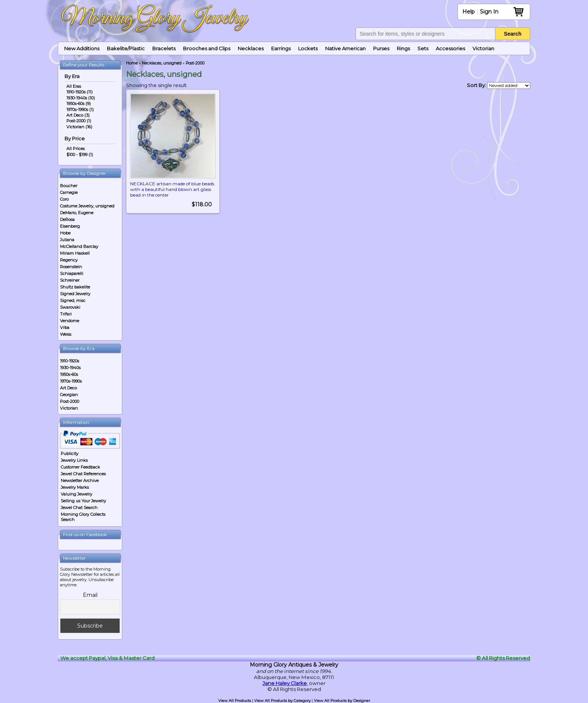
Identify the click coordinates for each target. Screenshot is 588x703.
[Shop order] (509, 86)
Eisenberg (70, 226)
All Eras (74, 86)
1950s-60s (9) (79, 104)
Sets (423, 48)
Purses (381, 48)
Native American (345, 48)
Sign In (489, 12)
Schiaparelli (72, 273)
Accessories (450, 48)
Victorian (483, 48)
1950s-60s (69, 374)
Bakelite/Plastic (126, 48)
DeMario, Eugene (77, 213)
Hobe (65, 233)
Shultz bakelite (75, 287)
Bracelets (164, 48)
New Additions (82, 48)
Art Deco (68, 388)
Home (132, 63)
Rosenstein (71, 267)
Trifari (66, 314)
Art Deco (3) (78, 115)
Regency (69, 260)
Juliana (67, 240)
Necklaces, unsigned (162, 63)
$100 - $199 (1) (80, 155)
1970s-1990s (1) (80, 110)
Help (469, 12)
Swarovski (70, 307)
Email (90, 595)
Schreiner (70, 280)
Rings (403, 48)
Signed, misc (73, 300)
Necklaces (251, 48)
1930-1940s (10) (81, 98)
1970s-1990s (71, 381)
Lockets (308, 48)
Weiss (66, 334)
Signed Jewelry (75, 294)
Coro (64, 199)
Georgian (69, 395)
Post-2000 (70, 401)
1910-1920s (70, 361)
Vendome (70, 321)
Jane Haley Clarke (285, 683)
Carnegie (69, 192)
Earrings (281, 48)
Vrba (65, 327)
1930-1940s (70, 368)
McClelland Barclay (79, 246)
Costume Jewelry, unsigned (87, 206)
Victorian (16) (79, 127)
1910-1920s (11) (79, 92)
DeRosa (67, 219)
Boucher (69, 186)
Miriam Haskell (75, 253)
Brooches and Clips (207, 48)
